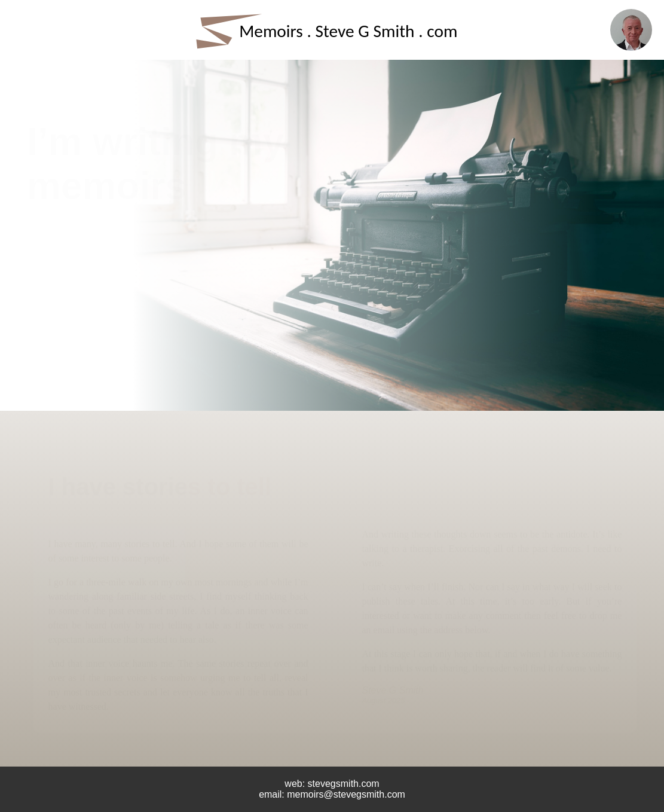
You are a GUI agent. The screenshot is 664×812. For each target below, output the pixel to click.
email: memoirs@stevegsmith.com (332, 794)
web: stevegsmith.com (332, 784)
